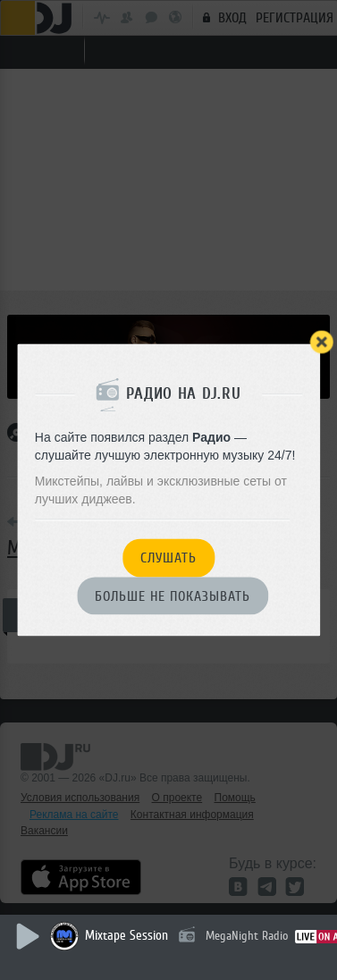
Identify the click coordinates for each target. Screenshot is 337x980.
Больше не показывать (173, 596)
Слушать (168, 559)
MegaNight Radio (247, 936)
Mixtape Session (126, 936)
